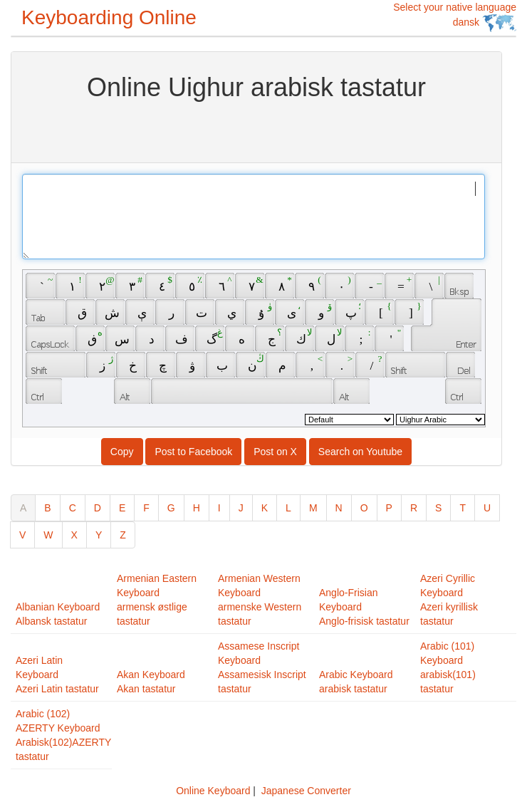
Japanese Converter (306, 791)
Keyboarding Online (109, 17)
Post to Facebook (193, 452)
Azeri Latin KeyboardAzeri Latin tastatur (57, 675)
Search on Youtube (360, 452)
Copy (122, 452)
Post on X (275, 452)
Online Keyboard (213, 791)
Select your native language (455, 17)
